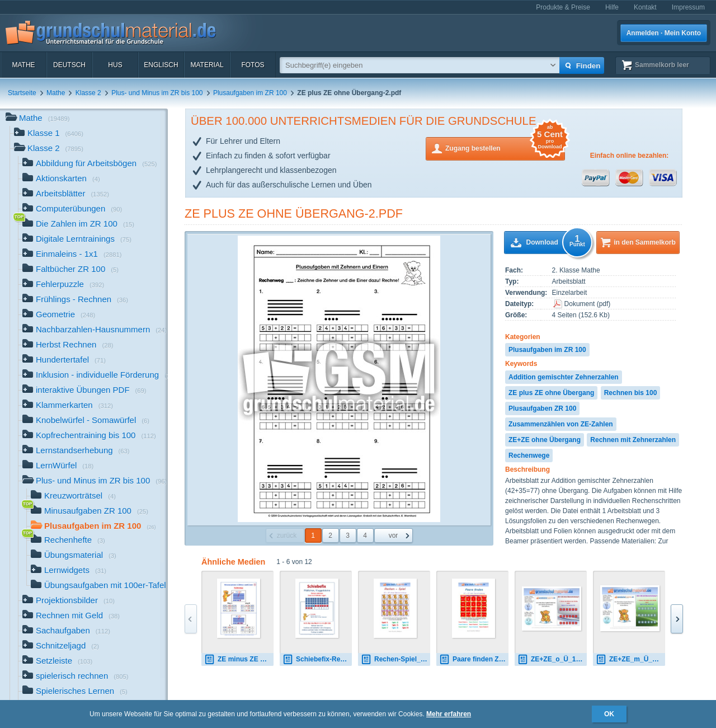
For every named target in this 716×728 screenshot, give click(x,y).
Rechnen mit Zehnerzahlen (633, 440)
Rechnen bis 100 (631, 393)
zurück (287, 536)
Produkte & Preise (563, 7)
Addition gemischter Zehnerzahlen (564, 377)
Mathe (23, 65)
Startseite (22, 93)
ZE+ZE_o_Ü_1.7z (551, 659)
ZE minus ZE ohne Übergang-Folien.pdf (239, 659)
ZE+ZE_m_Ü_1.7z (630, 659)
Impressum (688, 7)
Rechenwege (529, 455)
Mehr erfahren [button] (449, 714)
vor (394, 536)
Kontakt (645, 7)
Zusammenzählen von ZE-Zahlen (561, 424)
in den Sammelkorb (645, 242)
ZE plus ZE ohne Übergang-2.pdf (294, 213)
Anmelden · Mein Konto (664, 33)
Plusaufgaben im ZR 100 (250, 93)
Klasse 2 (88, 93)
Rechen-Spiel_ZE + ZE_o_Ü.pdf (395, 659)
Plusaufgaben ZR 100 (542, 408)
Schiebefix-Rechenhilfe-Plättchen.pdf (317, 659)
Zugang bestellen (505, 147)
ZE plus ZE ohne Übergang (551, 393)
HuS (115, 65)
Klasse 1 (49, 134)
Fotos (253, 65)
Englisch (161, 65)
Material (207, 65)
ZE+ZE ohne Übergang (545, 440)
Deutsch (69, 65)
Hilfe (612, 7)
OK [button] (609, 714)
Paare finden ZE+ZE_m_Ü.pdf (474, 659)
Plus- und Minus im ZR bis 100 (157, 93)
